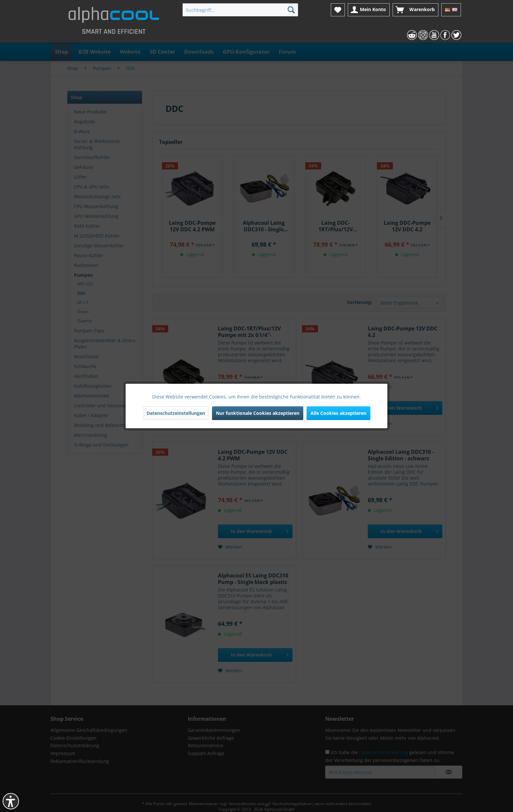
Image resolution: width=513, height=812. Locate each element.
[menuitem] (240, 10)
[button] (11, 801)
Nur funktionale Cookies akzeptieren (258, 413)
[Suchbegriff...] (240, 10)
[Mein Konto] (369, 10)
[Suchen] (291, 10)
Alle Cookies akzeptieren (338, 413)
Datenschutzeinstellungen (176, 413)
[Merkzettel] (338, 10)
